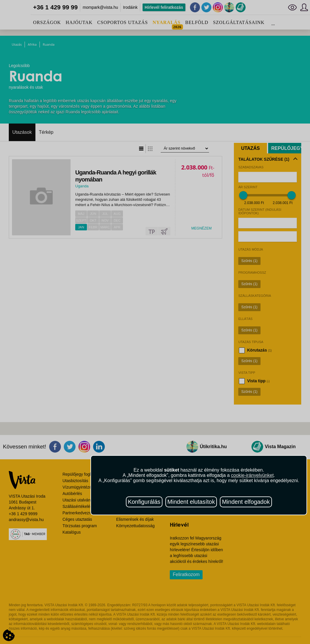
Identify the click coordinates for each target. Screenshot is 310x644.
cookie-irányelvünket (252, 475)
